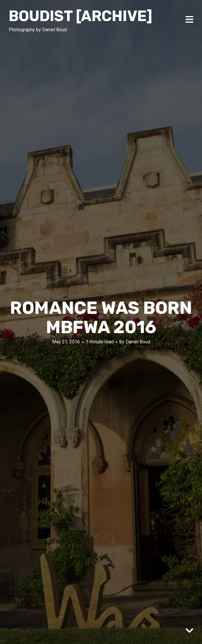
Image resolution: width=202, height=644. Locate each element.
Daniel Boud (138, 342)
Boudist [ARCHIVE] (81, 16)
